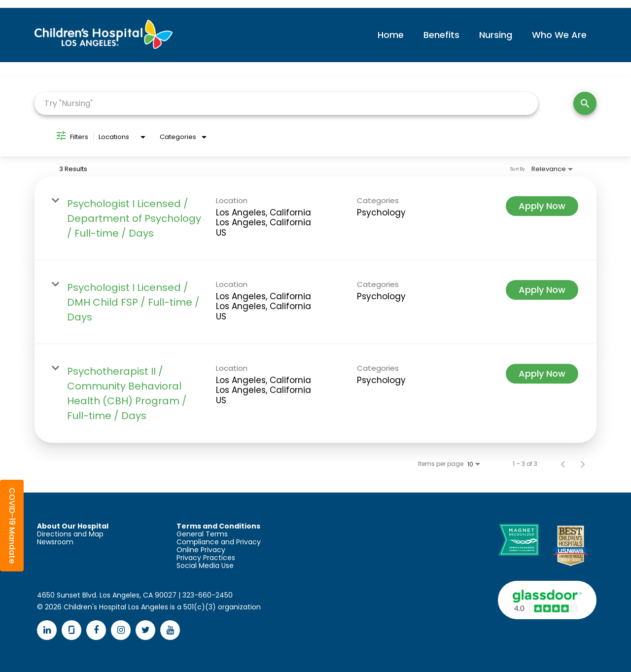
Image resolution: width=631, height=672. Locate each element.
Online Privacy (201, 550)
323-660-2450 (208, 595)
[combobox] (286, 103)
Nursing (496, 35)
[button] (12, 526)
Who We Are (559, 35)
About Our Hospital (73, 526)
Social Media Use (205, 566)
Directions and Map (70, 534)
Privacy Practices (206, 558)
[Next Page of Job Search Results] (583, 464)
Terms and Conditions (218, 526)
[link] (315, 218)
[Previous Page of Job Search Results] (563, 464)
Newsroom (55, 542)
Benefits (441, 35)
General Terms (202, 534)
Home (391, 35)
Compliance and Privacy (219, 542)
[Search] (585, 103)
